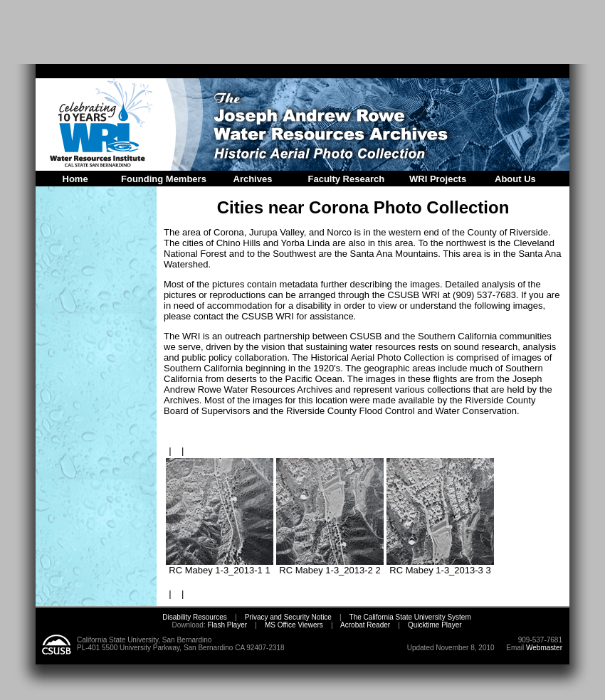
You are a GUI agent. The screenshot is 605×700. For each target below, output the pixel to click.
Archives (253, 179)
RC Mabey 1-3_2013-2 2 (330, 566)
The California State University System (410, 617)
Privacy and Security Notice (288, 617)
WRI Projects (438, 179)
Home (75, 179)
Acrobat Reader (365, 625)
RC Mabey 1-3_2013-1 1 (220, 566)
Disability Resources (195, 617)
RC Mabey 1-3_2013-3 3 (440, 566)
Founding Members (164, 179)
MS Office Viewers (294, 625)
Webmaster (544, 648)
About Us (515, 179)
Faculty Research (347, 179)
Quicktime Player (435, 625)
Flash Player (226, 625)
